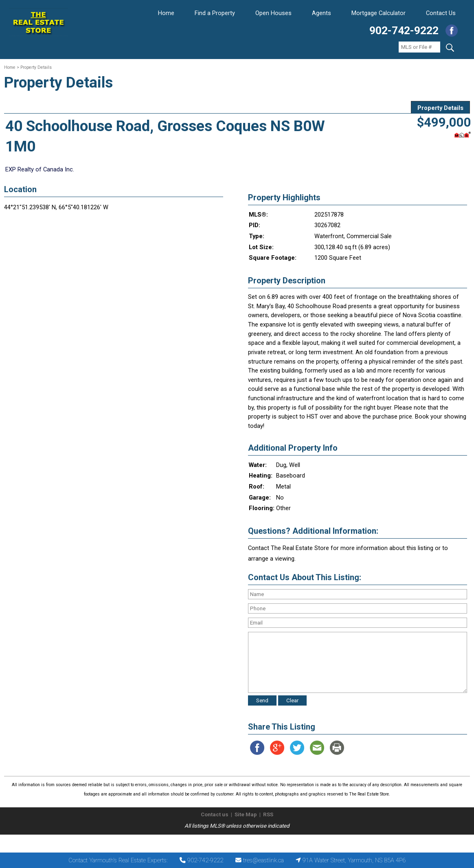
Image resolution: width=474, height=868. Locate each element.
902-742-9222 (404, 31)
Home (166, 13)
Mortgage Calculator (379, 13)
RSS (268, 814)
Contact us (215, 814)
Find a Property (215, 13)
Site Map (246, 814)
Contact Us (441, 13)
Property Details (440, 108)
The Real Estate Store (234, 841)
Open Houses (273, 13)
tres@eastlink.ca (263, 860)
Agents (321, 13)
